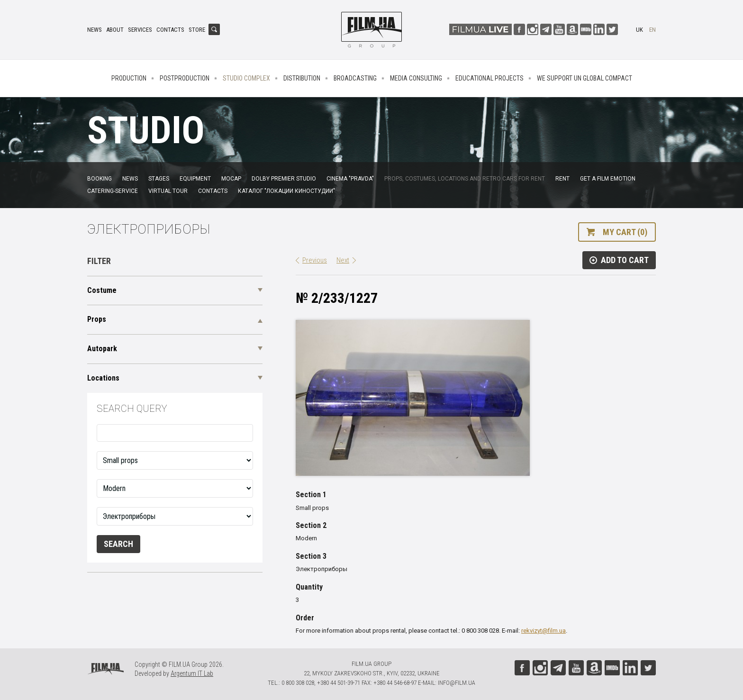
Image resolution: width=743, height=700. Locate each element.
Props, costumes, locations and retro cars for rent (465, 179)
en (652, 30)
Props (97, 319)
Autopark (102, 349)
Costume (102, 290)
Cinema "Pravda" (350, 179)
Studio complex (246, 78)
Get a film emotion (608, 179)
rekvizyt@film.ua (544, 631)
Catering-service (113, 191)
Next (343, 260)
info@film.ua (457, 683)
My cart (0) (625, 232)
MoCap (231, 179)
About (115, 30)
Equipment (195, 179)
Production (129, 78)
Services (140, 30)
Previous (315, 260)
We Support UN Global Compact (584, 78)
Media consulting (416, 78)
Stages (159, 179)
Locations (103, 378)
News (95, 30)
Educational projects (489, 78)
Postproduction (185, 78)
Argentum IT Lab (192, 673)
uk (639, 30)
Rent (562, 179)
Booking (100, 179)
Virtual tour (168, 191)
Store (197, 30)
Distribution (302, 78)
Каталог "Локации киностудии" (286, 191)
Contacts (170, 30)
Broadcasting (355, 78)
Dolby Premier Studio (284, 179)
